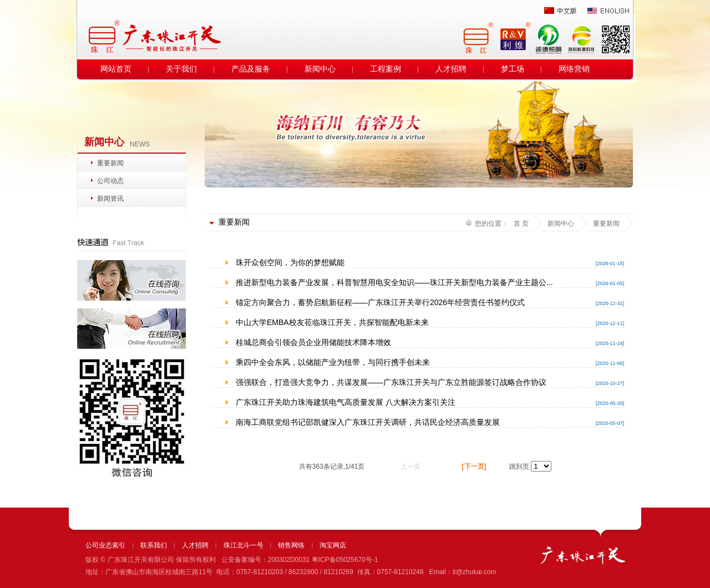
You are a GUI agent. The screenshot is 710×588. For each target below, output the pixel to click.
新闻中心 (320, 69)
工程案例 (386, 69)
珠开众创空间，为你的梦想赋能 (290, 262)
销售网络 (291, 545)
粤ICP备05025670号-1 (345, 560)
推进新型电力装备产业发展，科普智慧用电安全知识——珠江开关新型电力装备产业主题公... (394, 282)
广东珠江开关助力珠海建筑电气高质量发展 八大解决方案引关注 (346, 402)
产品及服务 (251, 69)
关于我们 (181, 69)
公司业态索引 (105, 545)
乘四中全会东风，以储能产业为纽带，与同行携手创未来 (333, 362)
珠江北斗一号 (244, 545)
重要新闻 (110, 163)
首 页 (521, 224)
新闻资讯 (110, 199)
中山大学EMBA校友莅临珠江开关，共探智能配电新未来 (332, 322)
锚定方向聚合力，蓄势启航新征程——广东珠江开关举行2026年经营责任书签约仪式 (380, 302)
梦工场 (513, 69)
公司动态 (110, 181)
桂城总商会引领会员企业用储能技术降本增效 (313, 342)
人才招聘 (451, 69)
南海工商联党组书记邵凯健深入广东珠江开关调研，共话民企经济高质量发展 (368, 422)
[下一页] (474, 467)
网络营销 (574, 69)
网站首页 (116, 69)
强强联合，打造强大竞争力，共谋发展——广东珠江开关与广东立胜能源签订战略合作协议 (391, 382)
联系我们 (154, 545)
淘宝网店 (333, 545)
